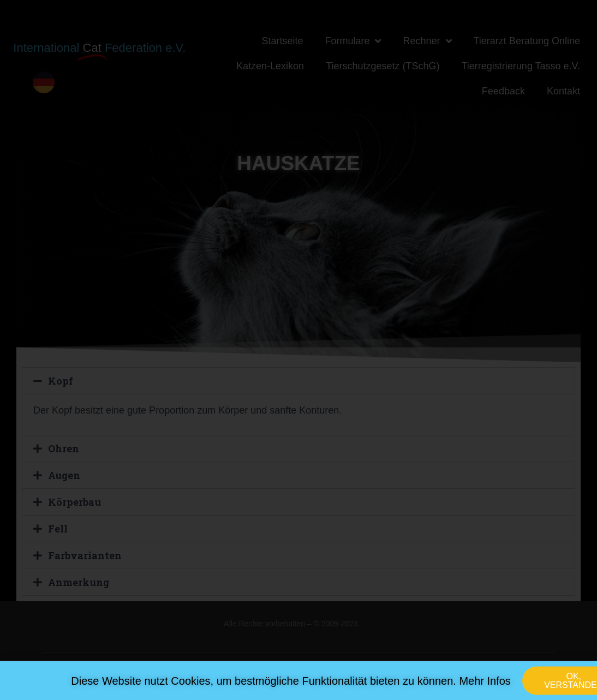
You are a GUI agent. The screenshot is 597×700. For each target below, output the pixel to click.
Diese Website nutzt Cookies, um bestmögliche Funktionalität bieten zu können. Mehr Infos (291, 687)
